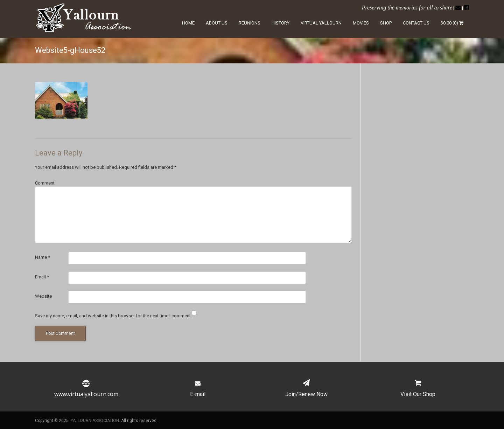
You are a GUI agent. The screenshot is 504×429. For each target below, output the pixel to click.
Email (42, 277)
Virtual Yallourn (321, 23)
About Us (217, 23)
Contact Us (416, 23)
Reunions (250, 23)
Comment (45, 183)
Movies (361, 23)
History (281, 23)
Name (43, 257)
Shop (386, 23)
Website (43, 296)
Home (188, 23)
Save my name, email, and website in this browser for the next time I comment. (113, 316)
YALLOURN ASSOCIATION (95, 421)
